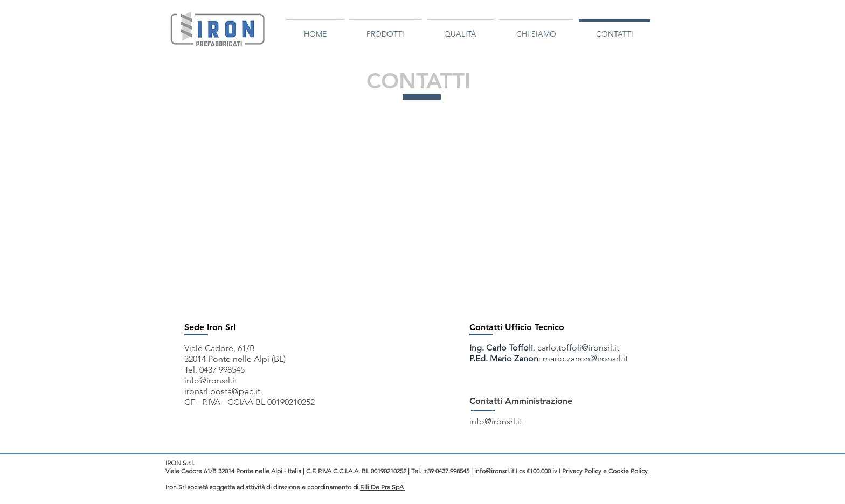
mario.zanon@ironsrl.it (585, 358)
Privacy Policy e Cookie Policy (605, 471)
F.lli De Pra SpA (383, 487)
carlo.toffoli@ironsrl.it (578, 348)
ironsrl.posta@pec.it (222, 391)
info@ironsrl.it (211, 380)
